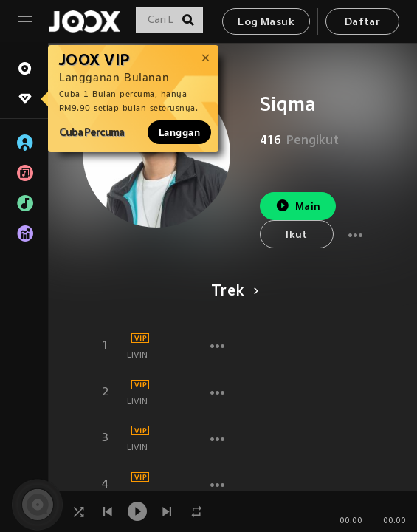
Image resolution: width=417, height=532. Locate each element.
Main (298, 206)
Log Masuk (266, 23)
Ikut (297, 235)
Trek (232, 292)
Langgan (179, 132)
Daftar (362, 23)
